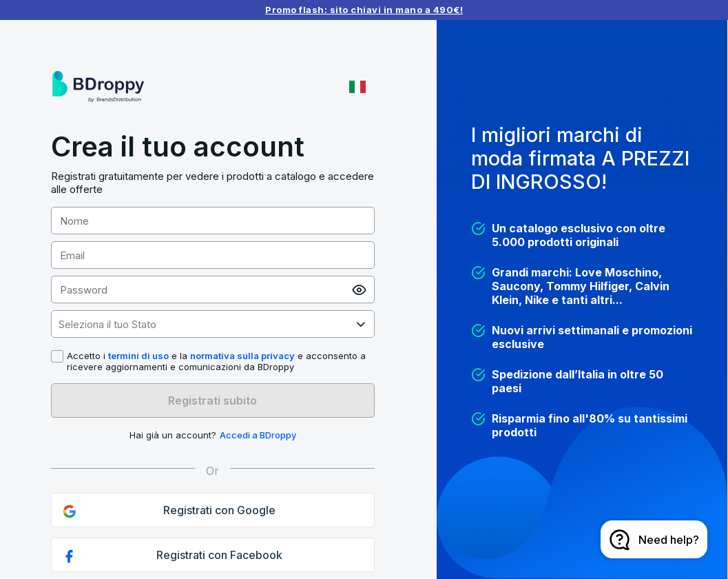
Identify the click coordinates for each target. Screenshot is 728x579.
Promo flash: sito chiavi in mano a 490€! (364, 10)
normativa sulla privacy (242, 356)
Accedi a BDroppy (258, 435)
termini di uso (138, 356)
